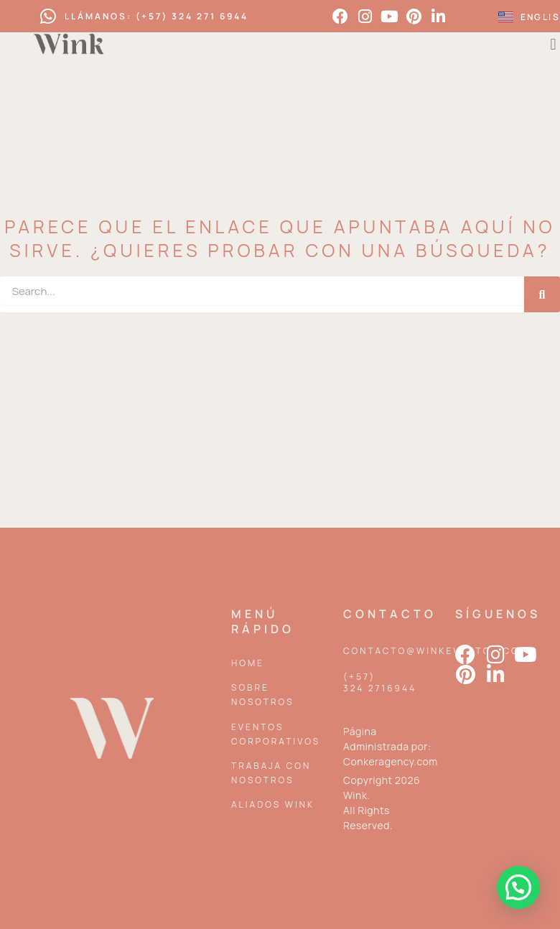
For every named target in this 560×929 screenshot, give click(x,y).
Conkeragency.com (391, 761)
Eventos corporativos (276, 734)
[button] (518, 887)
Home (248, 663)
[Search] (542, 294)
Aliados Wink (273, 804)
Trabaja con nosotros (271, 773)
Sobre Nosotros (263, 695)
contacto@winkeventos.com (436, 651)
